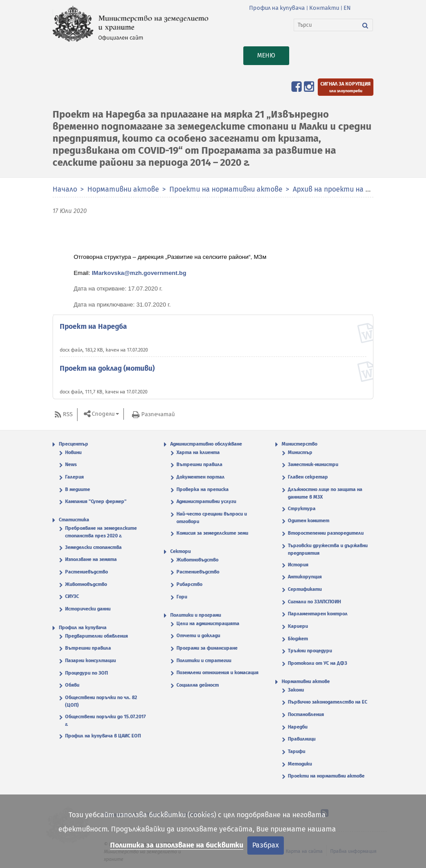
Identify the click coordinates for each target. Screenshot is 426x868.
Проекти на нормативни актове (227, 189)
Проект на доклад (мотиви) (107, 368)
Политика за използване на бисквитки (177, 845)
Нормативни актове (123, 189)
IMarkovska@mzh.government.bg (139, 273)
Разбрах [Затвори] (266, 845)
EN (347, 8)
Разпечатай (158, 414)
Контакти (324, 8)
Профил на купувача (277, 8)
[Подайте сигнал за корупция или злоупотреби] (346, 87)
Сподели (103, 414)
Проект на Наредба (93, 326)
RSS (68, 414)
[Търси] (326, 25)
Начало (65, 189)
